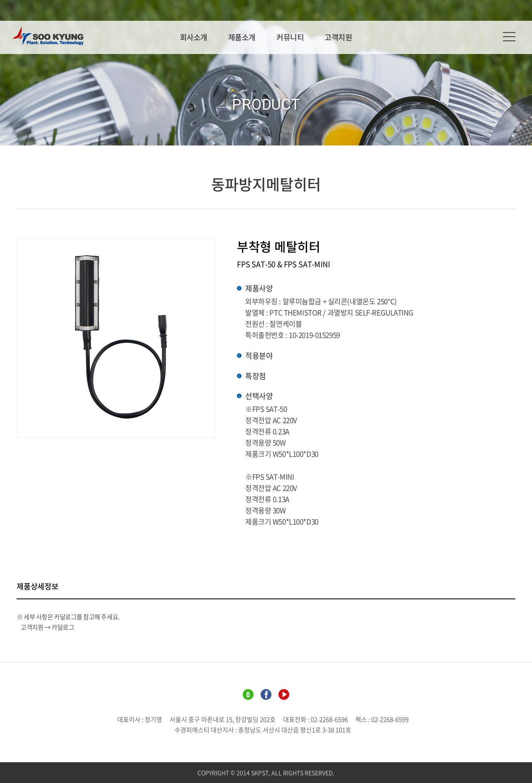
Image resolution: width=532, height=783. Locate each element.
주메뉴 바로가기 (0, 0)
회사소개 (194, 37)
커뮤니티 (290, 37)
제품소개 (242, 37)
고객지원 (338, 37)
